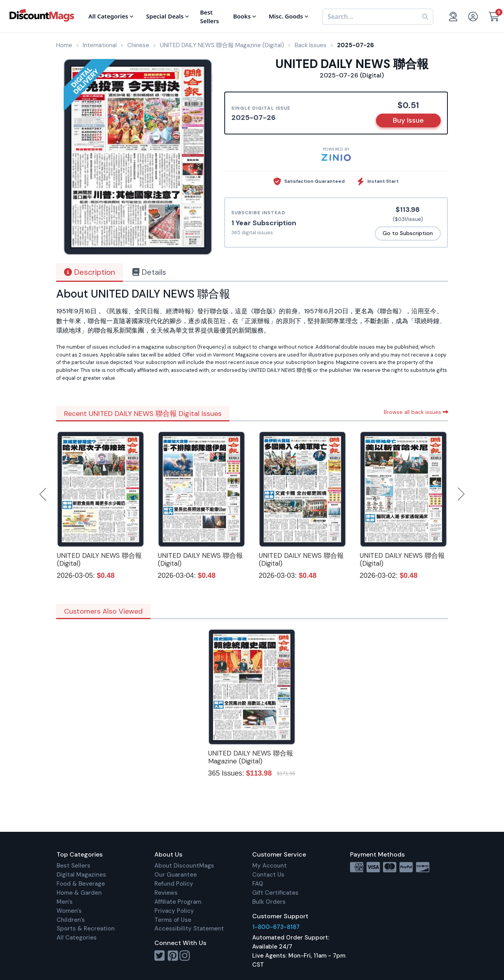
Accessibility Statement (189, 929)
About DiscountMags (184, 866)
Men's (65, 902)
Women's (69, 911)
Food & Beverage (81, 884)
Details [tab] (149, 272)
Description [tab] (90, 272)
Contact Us (268, 875)
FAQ (258, 884)
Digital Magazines (81, 875)
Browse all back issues (416, 412)
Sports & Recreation (86, 929)
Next (461, 494)
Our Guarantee (176, 875)
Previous (44, 494)
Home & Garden (79, 893)
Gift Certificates (275, 893)
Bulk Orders (269, 902)
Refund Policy (174, 884)
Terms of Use (173, 920)
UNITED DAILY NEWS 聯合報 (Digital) (99, 559)
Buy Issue (408, 120)
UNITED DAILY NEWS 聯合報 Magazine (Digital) (251, 757)
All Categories (77, 938)
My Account (269, 866)
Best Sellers (73, 866)
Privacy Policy (174, 911)
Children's (71, 920)
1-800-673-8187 (276, 927)
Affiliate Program (178, 902)
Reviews (166, 893)
